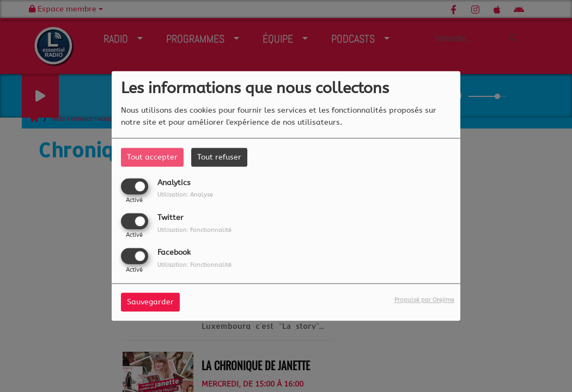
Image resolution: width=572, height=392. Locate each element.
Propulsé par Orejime (424, 300)
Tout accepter (152, 157)
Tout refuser (219, 157)
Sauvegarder (150, 302)
